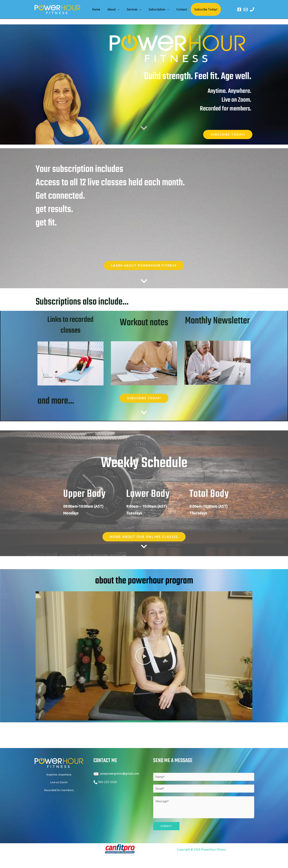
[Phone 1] (252, 9)
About (109, 9)
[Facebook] (239, 9)
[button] (144, 657)
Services (128, 9)
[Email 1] (246, 9)
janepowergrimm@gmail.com (120, 774)
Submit (166, 827)
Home (95, 9)
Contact (175, 9)
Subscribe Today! (198, 9)
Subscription (152, 9)
